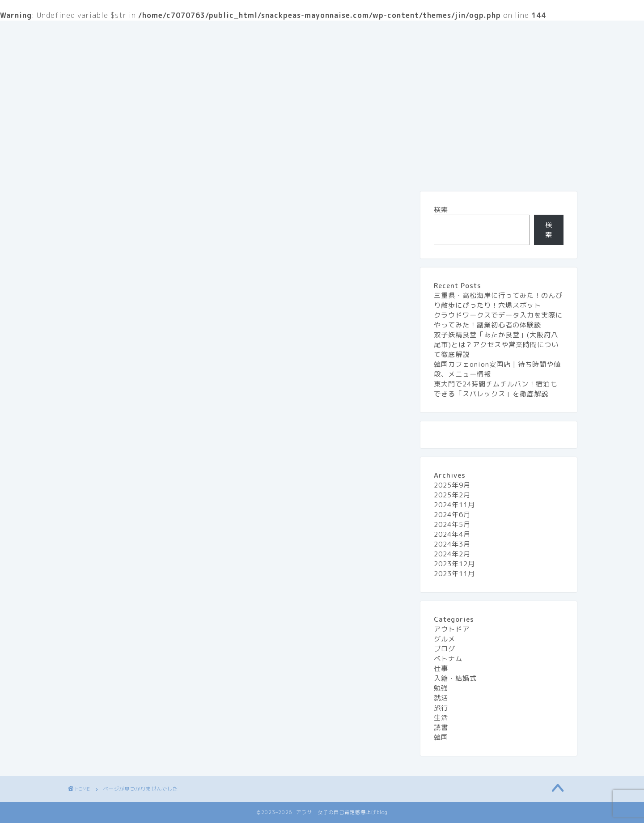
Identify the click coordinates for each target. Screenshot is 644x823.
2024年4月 (452, 534)
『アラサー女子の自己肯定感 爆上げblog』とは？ (154, 33)
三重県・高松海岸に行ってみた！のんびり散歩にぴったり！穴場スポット (498, 300)
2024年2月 (452, 554)
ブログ (114, 621)
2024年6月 (452, 515)
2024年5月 (452, 524)
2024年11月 (454, 505)
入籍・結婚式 (126, 646)
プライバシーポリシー (348, 33)
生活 (489, 33)
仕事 (110, 634)
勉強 (110, 659)
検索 (441, 210)
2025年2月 (452, 495)
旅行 (453, 33)
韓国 (441, 737)
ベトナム (448, 659)
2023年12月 (454, 564)
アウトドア (122, 595)
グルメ (414, 33)
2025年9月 (452, 485)
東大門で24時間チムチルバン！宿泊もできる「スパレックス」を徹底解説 (496, 389)
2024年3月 (452, 544)
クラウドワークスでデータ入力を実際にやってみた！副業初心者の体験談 (498, 320)
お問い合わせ (272, 33)
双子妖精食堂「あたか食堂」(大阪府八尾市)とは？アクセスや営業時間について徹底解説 (496, 345)
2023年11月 (454, 574)
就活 (110, 672)
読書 (110, 710)
